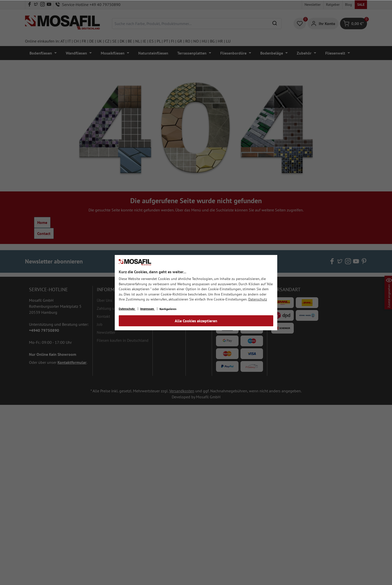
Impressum (147, 309)
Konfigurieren (168, 309)
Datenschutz (258, 299)
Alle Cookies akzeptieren (196, 321)
